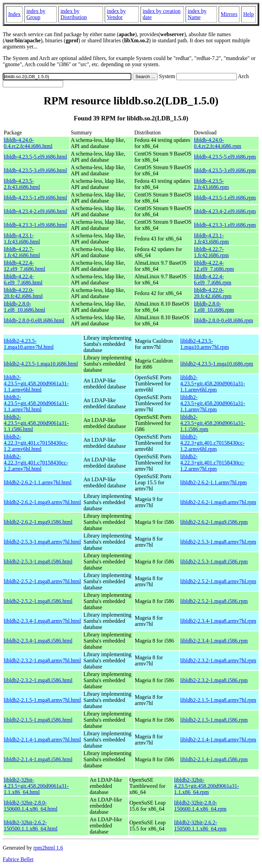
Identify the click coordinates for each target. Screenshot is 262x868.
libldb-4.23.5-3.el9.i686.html (35, 170)
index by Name (197, 14)
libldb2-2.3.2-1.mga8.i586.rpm (214, 680)
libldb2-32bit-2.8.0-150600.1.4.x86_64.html (31, 806)
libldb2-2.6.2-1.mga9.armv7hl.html (42, 502)
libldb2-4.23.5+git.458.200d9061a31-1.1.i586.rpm (213, 423)
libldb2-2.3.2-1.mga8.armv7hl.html (42, 660)
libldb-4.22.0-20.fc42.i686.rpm (213, 293)
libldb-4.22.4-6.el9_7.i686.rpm (213, 279)
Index (14, 14)
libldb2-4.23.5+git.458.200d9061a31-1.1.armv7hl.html (36, 403)
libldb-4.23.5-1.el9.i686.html (35, 198)
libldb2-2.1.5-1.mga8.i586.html (38, 720)
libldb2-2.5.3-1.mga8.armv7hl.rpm (218, 542)
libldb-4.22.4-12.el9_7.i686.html (24, 266)
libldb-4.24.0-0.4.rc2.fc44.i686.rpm (217, 143)
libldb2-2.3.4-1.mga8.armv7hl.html (42, 621)
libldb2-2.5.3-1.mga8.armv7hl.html (42, 542)
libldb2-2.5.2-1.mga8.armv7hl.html (42, 581)
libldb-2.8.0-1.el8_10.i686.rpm (214, 307)
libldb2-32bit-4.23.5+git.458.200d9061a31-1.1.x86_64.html (36, 786)
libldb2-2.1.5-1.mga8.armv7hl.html (42, 700)
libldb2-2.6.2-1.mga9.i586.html (38, 522)
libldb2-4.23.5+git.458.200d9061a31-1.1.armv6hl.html (36, 384)
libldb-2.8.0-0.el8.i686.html (34, 320)
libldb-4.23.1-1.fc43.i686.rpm (211, 239)
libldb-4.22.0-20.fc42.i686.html (23, 293)
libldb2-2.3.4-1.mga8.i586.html (38, 641)
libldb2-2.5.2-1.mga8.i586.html (38, 601)
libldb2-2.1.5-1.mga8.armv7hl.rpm (218, 700)
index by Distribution (74, 14)
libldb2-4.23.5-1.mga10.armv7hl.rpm (205, 344)
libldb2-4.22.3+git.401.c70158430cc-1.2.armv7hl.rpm (212, 463)
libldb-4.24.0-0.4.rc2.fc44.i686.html (28, 143)
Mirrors (229, 14)
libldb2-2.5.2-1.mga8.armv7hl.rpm (218, 581)
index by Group (36, 14)
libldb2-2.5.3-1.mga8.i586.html (38, 562)
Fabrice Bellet (18, 859)
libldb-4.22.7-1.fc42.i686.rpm (211, 252)
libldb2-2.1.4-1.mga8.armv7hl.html (42, 740)
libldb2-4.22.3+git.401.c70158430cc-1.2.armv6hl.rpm (212, 443)
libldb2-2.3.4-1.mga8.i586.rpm (214, 641)
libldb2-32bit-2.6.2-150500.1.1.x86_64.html (31, 826)
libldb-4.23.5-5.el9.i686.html (35, 157)
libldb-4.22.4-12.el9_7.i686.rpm (214, 266)
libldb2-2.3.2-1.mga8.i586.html (38, 680)
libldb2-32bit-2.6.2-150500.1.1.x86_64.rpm (200, 826)
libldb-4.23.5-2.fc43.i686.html (22, 184)
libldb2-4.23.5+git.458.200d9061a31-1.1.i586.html (36, 423)
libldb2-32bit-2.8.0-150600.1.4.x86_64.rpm (200, 806)
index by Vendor (116, 14)
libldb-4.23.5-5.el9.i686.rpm (225, 157)
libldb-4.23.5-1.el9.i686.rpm (225, 198)
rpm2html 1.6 (48, 848)
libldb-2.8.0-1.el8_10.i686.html (24, 307)
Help (249, 14)
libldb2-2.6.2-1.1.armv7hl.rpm (213, 482)
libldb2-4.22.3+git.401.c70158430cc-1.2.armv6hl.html (36, 443)
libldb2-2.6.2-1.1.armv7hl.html (38, 482)
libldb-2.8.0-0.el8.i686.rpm (223, 320)
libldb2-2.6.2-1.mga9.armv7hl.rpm (218, 502)
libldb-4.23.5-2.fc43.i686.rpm (211, 184)
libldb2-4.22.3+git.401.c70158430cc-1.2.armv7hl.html (36, 463)
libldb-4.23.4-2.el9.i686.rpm (225, 211)
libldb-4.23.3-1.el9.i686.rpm (225, 225)
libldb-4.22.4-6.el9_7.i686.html (23, 279)
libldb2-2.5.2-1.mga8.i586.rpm (214, 601)
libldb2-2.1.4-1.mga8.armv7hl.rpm (218, 740)
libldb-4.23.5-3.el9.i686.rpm (225, 170)
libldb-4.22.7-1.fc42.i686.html (22, 252)
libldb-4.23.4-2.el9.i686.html (35, 211)
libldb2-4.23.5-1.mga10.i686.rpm (217, 364)
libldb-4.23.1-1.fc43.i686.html (22, 239)
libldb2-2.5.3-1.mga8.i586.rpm (214, 562)
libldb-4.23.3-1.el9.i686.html (35, 225)
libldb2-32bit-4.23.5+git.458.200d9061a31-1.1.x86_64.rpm (206, 786)
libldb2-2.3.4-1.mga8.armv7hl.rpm (218, 621)
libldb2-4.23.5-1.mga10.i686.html (41, 364)
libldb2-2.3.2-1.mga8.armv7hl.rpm (218, 660)
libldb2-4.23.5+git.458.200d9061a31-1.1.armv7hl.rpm (213, 403)
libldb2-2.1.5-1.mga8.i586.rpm (214, 720)
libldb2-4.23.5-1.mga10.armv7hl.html (29, 344)
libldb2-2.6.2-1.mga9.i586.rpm (214, 522)
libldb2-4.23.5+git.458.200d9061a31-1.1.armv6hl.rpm (213, 384)
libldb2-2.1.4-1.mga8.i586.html (38, 759)
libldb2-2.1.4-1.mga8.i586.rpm (214, 759)
